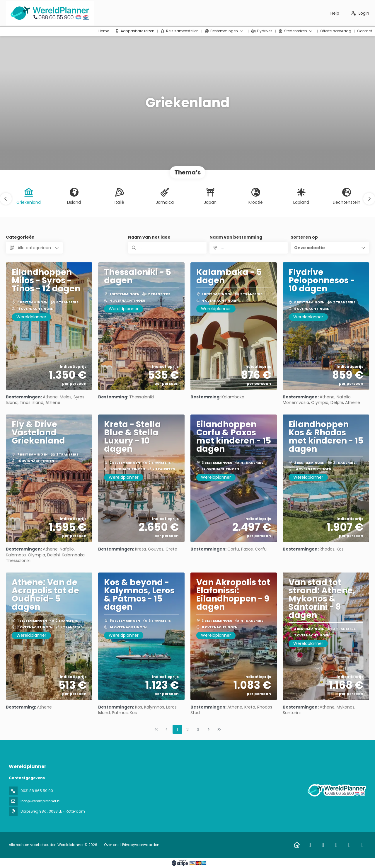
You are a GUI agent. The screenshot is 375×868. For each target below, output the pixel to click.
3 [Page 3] (198, 730)
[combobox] (249, 248)
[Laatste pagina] (219, 729)
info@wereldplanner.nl (40, 801)
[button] (6, 199)
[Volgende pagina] (209, 729)
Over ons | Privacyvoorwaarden (132, 845)
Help (335, 13)
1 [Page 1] (177, 730)
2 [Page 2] (187, 730)
